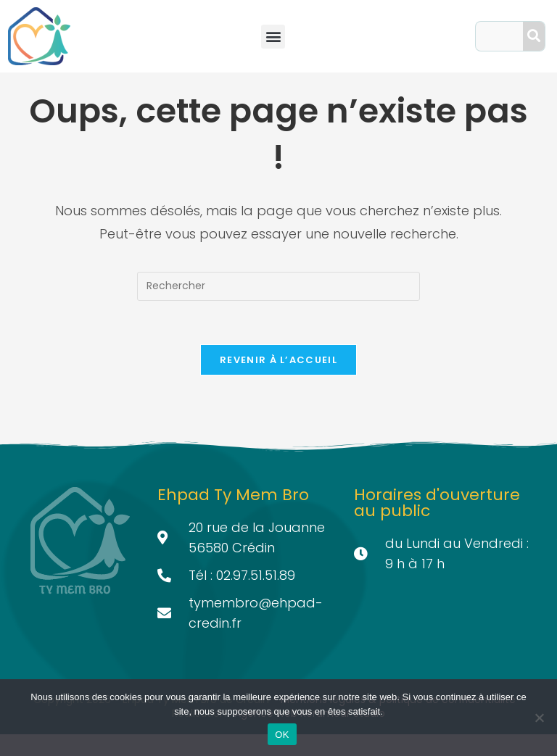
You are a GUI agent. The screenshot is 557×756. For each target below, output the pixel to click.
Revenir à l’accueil (278, 382)
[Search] (534, 36)
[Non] (539, 718)
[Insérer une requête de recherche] (278, 308)
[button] (273, 37)
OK (282, 735)
